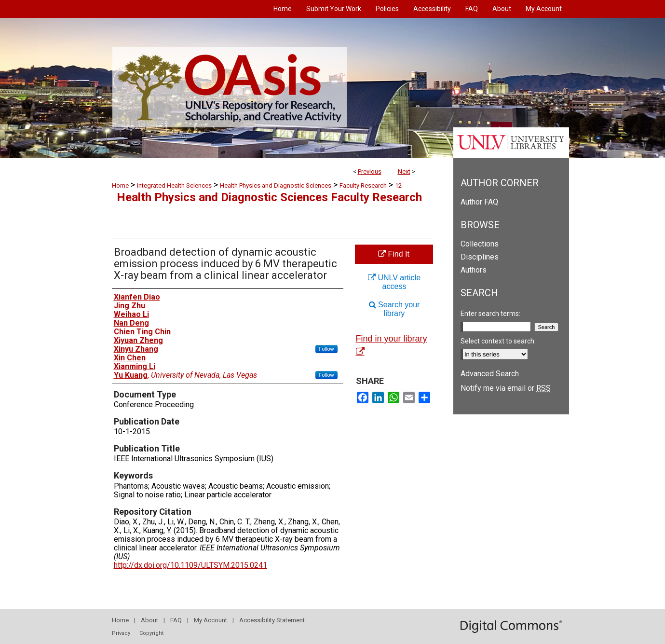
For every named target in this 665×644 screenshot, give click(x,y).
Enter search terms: (490, 314)
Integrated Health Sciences (174, 185)
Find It (394, 254)
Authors (474, 270)
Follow (326, 349)
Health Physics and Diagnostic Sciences (276, 185)
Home (120, 185)
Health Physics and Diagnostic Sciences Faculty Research (269, 197)
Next (404, 171)
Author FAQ (479, 202)
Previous (370, 171)
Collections (480, 244)
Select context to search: (498, 341)
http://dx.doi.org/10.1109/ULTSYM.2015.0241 (190, 565)
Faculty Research (363, 185)
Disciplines (480, 257)
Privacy (121, 633)
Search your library (394, 309)
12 (398, 185)
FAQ (176, 620)
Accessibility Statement (272, 620)
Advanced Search (490, 374)
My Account (210, 620)
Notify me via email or (506, 388)
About (149, 620)
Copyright (151, 633)
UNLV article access (394, 282)
